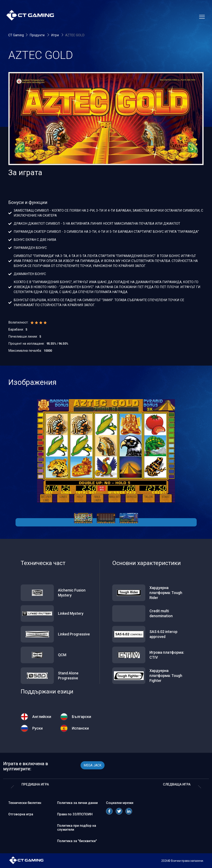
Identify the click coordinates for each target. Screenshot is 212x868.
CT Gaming (16, 35)
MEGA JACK (93, 765)
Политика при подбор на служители (77, 828)
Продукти (37, 35)
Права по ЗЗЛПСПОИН (75, 814)
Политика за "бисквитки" (77, 841)
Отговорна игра (21, 814)
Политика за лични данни (77, 803)
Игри (55, 35)
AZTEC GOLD (75, 35)
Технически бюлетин (25, 803)
